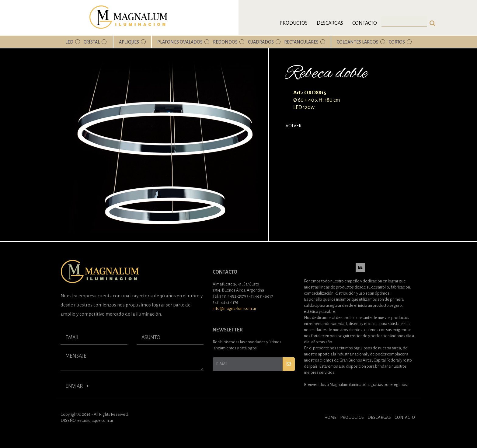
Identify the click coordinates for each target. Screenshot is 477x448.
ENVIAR (77, 386)
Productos (294, 23)
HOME (330, 417)
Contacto (365, 23)
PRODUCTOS (352, 417)
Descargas (330, 23)
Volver (294, 126)
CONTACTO (405, 417)
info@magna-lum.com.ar (234, 308)
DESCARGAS (379, 417)
